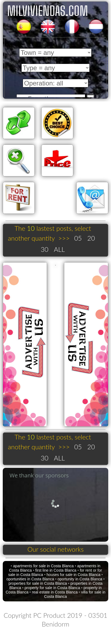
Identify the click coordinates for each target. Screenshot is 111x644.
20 (91, 238)
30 (45, 249)
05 (78, 238)
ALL (59, 249)
